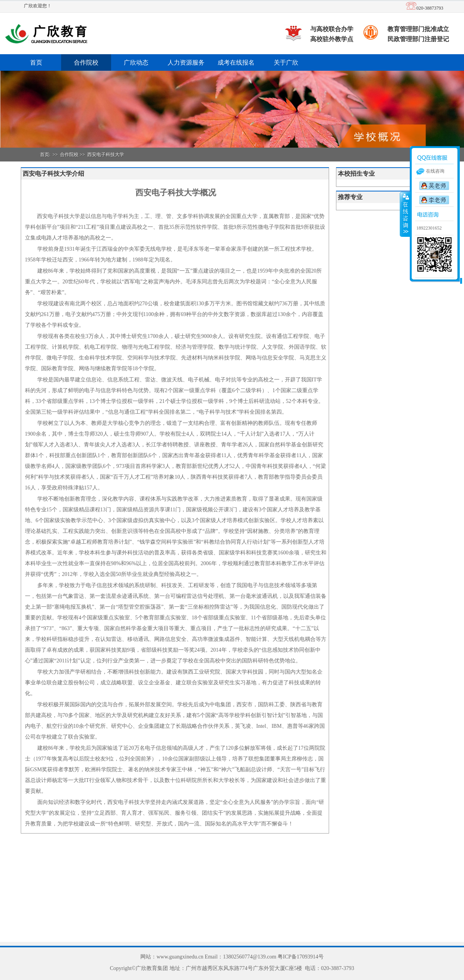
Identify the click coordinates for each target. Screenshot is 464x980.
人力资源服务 (186, 62)
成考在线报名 (236, 62)
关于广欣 (286, 62)
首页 (36, 62)
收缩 (405, 214)
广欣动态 (136, 62)
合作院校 (86, 62)
